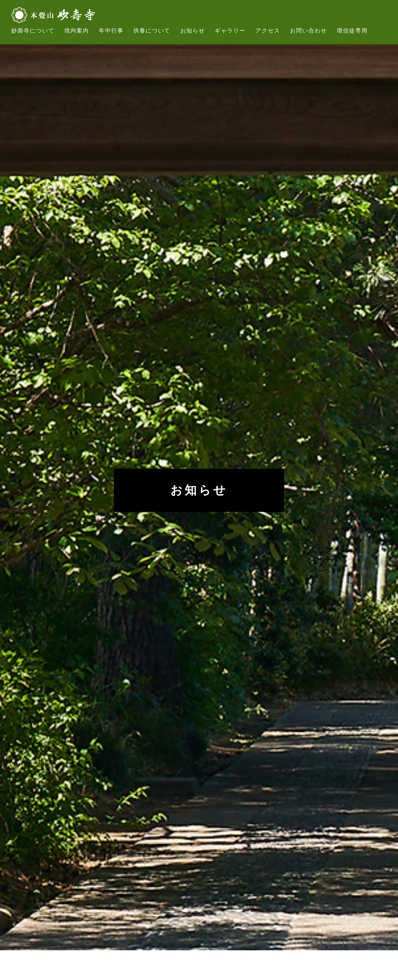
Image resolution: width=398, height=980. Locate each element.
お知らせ (193, 31)
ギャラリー (230, 31)
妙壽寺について (33, 31)
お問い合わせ (308, 31)
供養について (152, 31)
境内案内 (77, 31)
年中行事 (111, 31)
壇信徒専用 (352, 31)
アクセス (268, 31)
